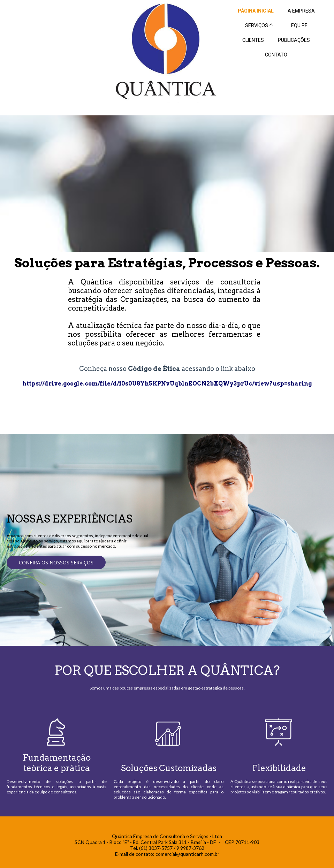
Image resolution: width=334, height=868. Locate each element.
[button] (56, 562)
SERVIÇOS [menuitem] (257, 25)
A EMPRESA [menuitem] (301, 11)
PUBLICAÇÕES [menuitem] (294, 40)
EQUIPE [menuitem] (299, 25)
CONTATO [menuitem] (276, 55)
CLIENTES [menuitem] (253, 40)
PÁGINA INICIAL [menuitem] (256, 11)
